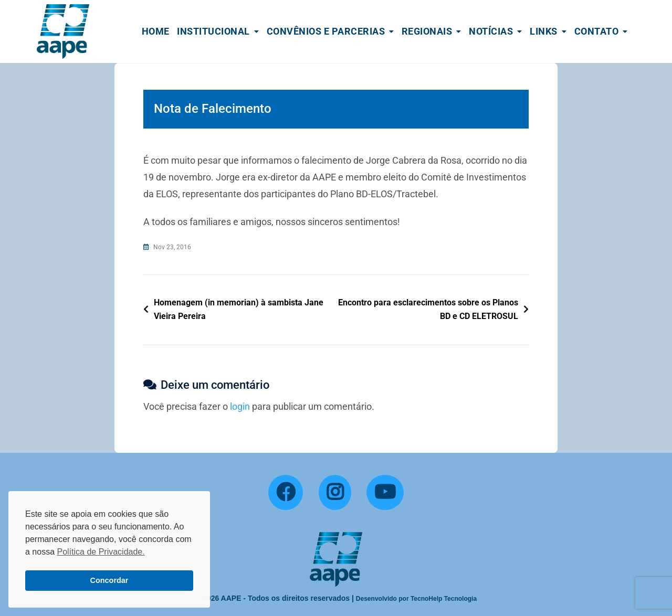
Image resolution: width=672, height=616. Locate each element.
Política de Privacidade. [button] (101, 552)
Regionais (427, 31)
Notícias (491, 31)
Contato (597, 31)
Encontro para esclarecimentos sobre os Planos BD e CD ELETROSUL (428, 309)
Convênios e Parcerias (326, 31)
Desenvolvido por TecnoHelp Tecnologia (416, 599)
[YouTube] (385, 493)
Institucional (213, 31)
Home (156, 31)
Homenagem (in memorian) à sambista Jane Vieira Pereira (239, 309)
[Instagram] (335, 493)
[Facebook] (286, 493)
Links (544, 31)
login (240, 406)
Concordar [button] (109, 580)
